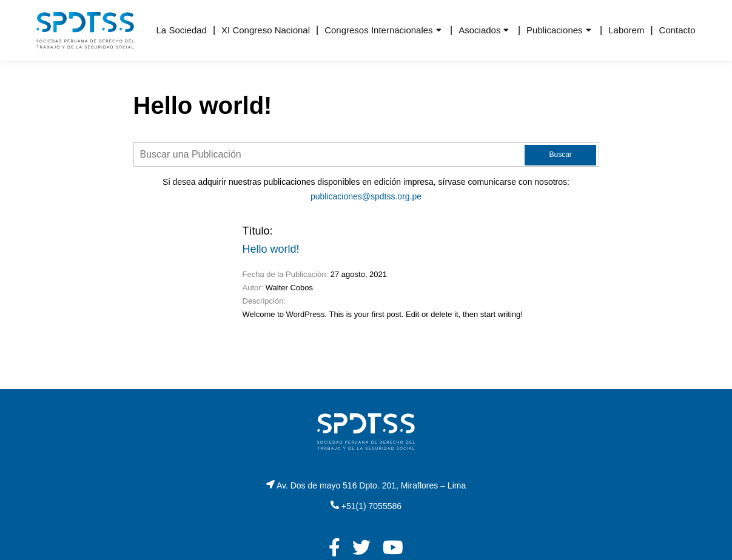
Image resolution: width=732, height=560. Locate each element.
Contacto (677, 30)
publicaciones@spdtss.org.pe (366, 196)
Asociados (479, 30)
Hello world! (271, 249)
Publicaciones (555, 30)
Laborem (626, 30)
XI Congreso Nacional (266, 30)
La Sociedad (182, 30)
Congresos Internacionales (378, 30)
